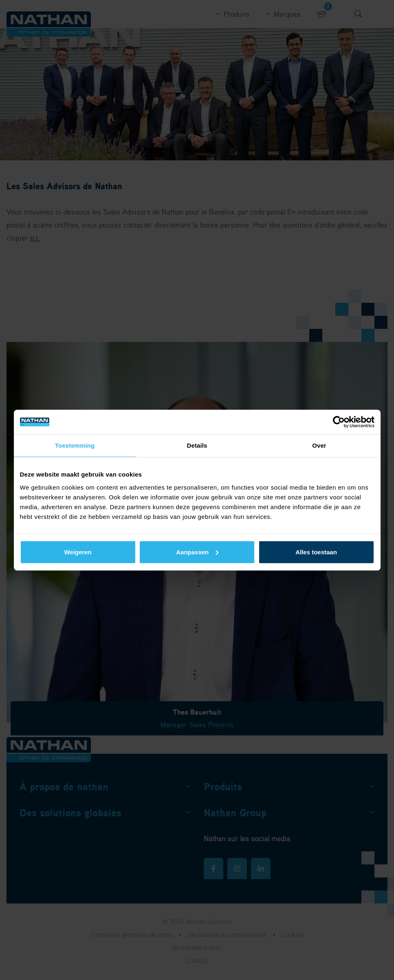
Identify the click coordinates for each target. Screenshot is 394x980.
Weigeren (78, 552)
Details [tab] (197, 445)
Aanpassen (197, 552)
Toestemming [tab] (75, 445)
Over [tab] (319, 445)
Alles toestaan (316, 552)
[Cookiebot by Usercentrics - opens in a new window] (339, 422)
